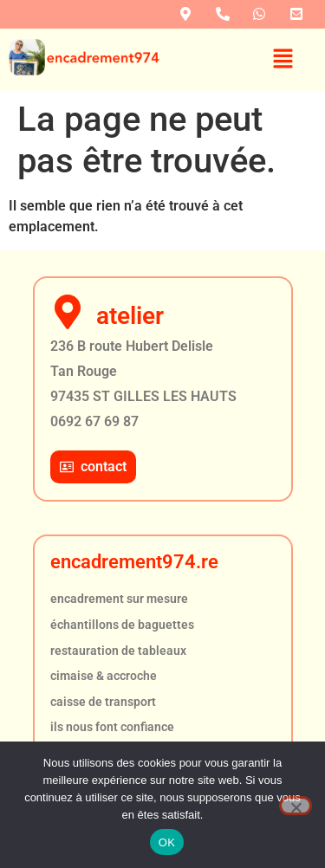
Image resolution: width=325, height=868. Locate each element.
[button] (283, 60)
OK (167, 842)
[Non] (296, 806)
